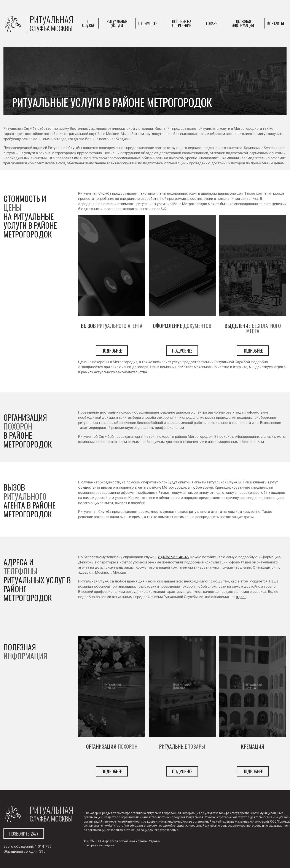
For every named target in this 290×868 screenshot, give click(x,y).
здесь (241, 597)
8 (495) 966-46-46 (174, 557)
